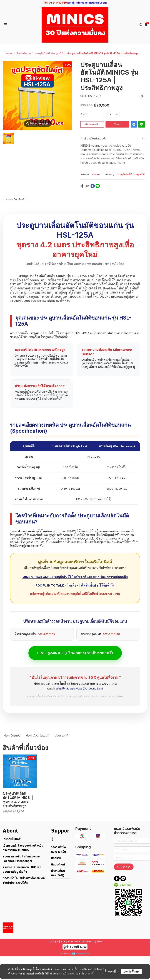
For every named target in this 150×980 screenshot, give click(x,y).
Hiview (96, 174)
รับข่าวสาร (124, 867)
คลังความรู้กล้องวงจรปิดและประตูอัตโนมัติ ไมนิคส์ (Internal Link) (75, 594)
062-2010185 (46, 634)
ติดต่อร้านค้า (59, 864)
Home (9, 53)
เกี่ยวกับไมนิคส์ (12, 839)
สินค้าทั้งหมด (24, 53)
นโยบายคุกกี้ (87, 973)
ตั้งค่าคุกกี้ (110, 971)
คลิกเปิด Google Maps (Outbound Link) (79, 688)
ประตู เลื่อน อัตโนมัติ (38, 735)
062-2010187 (112, 634)
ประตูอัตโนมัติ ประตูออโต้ (49, 53)
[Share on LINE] (98, 186)
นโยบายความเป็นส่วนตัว (63, 973)
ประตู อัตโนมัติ (12, 735)
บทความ (56, 858)
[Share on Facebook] (93, 186)
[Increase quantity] (117, 114)
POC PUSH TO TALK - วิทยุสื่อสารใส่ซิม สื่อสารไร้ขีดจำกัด (75, 585)
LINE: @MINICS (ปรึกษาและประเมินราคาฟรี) (75, 653)
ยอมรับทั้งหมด (132, 971)
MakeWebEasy (83, 954)
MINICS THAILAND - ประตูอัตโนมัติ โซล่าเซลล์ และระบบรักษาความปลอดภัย (75, 577)
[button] (141, 25)
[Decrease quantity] (104, 114)
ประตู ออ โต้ (61, 735)
